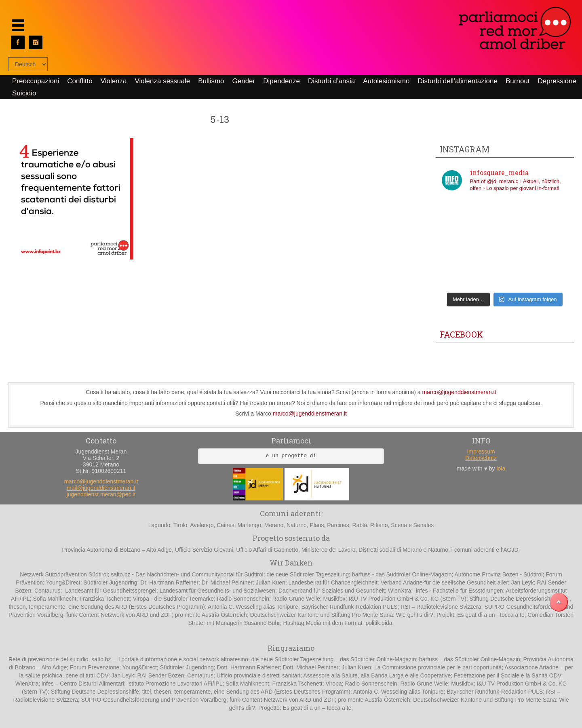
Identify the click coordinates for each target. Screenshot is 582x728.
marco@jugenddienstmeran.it (459, 392)
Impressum (481, 452)
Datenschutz (481, 458)
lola (501, 468)
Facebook (461, 334)
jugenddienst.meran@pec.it (101, 494)
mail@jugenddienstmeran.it (101, 488)
